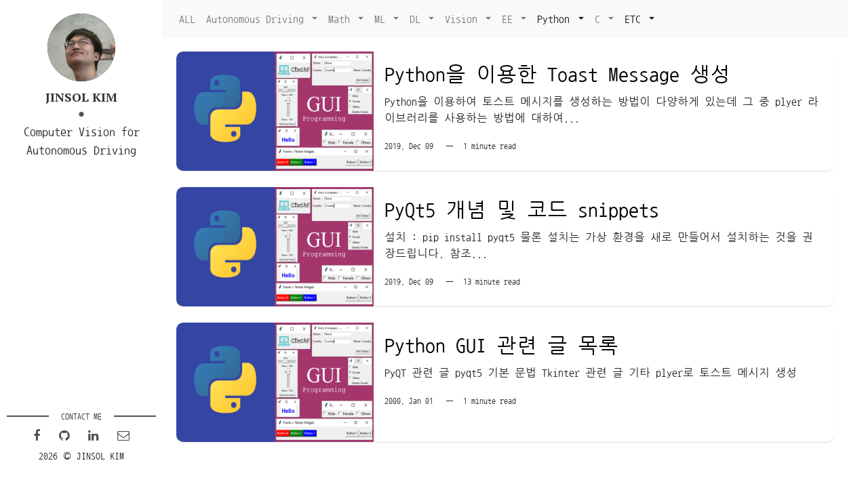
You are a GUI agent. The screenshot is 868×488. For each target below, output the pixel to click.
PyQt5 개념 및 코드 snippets (522, 210)
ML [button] (382, 19)
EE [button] (510, 19)
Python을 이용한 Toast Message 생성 (557, 75)
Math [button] (342, 19)
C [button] (600, 19)
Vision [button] (464, 19)
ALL (187, 19)
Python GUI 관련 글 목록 (501, 346)
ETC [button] (635, 19)
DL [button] (418, 19)
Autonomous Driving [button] (258, 19)
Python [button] (556, 19)
